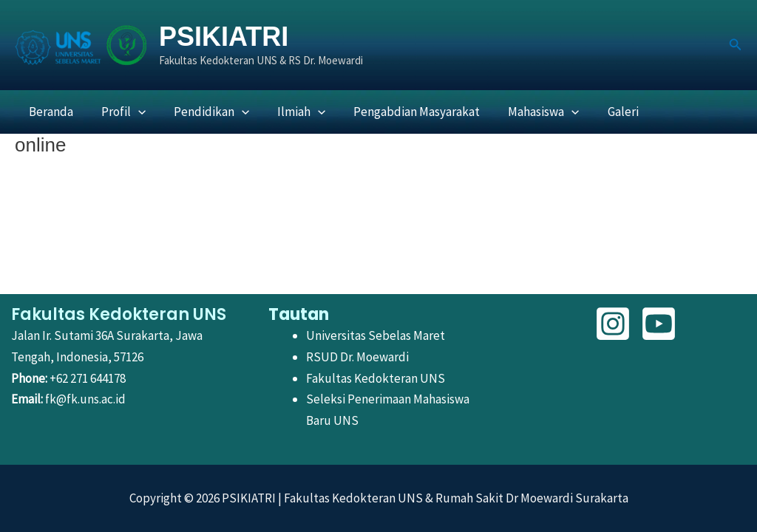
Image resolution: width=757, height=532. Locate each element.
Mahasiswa (528, 112)
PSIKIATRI (224, 37)
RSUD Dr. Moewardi (357, 357)
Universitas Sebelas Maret (376, 335)
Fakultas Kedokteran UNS (376, 378)
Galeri (604, 112)
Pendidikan (204, 112)
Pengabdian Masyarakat (404, 112)
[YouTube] (659, 324)
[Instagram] (613, 324)
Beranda (50, 112)
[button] (736, 45)
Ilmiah (291, 112)
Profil (119, 112)
